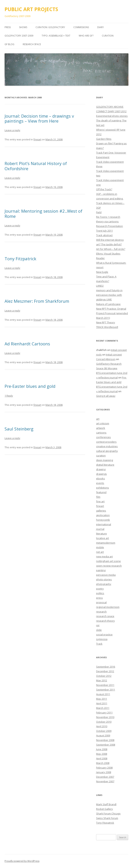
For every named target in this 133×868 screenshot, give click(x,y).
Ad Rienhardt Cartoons (27, 344)
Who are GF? (86, 36)
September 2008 (106, 745)
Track (99, 644)
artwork (101, 428)
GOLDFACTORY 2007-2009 (19, 36)
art (98, 419)
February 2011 (104, 713)
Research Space (32, 44)
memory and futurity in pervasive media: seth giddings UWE (109, 295)
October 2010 (104, 722)
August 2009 (103, 735)
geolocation (103, 515)
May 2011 (102, 699)
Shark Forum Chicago (108, 813)
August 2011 (103, 694)
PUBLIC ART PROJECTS (31, 9)
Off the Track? (104, 189)
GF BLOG (9, 44)
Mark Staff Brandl (106, 804)
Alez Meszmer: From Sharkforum (37, 301)
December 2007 (105, 777)
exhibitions (103, 488)
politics (100, 593)
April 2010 (102, 726)
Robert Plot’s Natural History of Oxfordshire (36, 166)
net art (100, 552)
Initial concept (119, 350)
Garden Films (104, 139)
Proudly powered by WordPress (22, 861)
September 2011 (106, 690)
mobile (100, 547)
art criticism (103, 423)
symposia (102, 639)
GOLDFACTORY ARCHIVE (110, 107)
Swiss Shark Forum (107, 818)
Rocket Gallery (105, 809)
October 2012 (104, 676)
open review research (109, 566)
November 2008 (105, 740)
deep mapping (105, 460)
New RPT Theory (106, 322)
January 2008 (104, 772)
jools (99, 355)
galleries (101, 511)
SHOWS (23, 27)
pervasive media (106, 575)
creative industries (107, 446)
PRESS (8, 27)
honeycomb (103, 520)
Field (99, 212)
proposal (101, 602)
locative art (103, 538)
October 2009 (104, 731)
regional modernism (108, 607)
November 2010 (105, 717)
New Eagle (102, 272)
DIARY (101, 27)
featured (101, 492)
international (104, 524)
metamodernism (106, 543)
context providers (106, 442)
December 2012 (105, 671)
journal (100, 529)
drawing (101, 469)
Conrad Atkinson (106, 359)
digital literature (105, 465)
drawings (101, 474)
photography (104, 584)
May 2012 (102, 680)
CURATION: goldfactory (50, 27)
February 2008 (104, 768)
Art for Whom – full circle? (111, 249)
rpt (98, 625)
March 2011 (103, 708)
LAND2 (100, 286)
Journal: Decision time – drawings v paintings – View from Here (39, 118)
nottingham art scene (108, 561)
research (101, 612)
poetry (100, 589)
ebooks (101, 478)
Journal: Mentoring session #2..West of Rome (43, 213)
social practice (104, 635)
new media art (104, 556)
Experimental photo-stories (112, 116)
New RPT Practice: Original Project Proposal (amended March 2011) (112, 313)
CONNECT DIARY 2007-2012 (111, 111)
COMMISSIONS (81, 27)
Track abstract (104, 235)
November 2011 (105, 685)
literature (101, 534)
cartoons (101, 433)
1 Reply (9, 396)
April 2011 (102, 703)
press (99, 598)
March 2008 (103, 763)
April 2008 (102, 758)
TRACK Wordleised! (107, 327)
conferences (103, 437)
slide (99, 630)
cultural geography (107, 451)
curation (101, 456)
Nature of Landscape (108, 304)
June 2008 (102, 749)
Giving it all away (106, 396)
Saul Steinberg (19, 429)
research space (105, 616)
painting (101, 570)
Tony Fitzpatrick (20, 259)
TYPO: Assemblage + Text (56, 36)
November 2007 (105, 781)
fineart (37, 139)
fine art (100, 501)
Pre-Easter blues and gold (30, 386)
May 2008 (102, 754)
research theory (105, 621)
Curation (108, 36)
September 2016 (106, 667)
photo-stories (104, 579)
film (98, 497)
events (100, 483)
